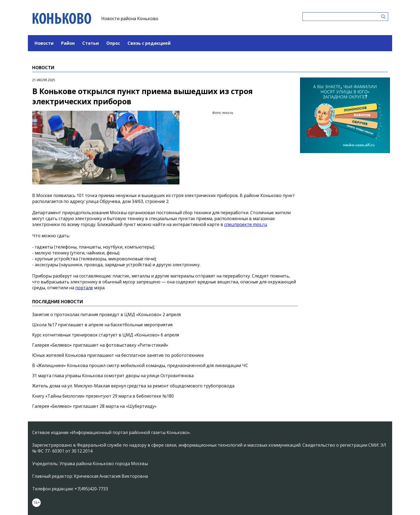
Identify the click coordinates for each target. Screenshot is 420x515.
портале (84, 288)
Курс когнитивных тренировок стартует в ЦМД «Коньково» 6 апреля (106, 335)
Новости (44, 43)
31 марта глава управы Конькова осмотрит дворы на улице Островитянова (113, 376)
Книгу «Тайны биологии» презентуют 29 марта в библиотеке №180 (103, 396)
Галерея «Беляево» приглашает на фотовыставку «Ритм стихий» (100, 345)
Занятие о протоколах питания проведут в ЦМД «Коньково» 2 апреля (106, 314)
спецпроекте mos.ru (245, 224)
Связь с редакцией (149, 43)
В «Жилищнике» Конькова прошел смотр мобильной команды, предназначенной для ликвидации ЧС (140, 365)
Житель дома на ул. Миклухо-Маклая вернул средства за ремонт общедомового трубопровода (133, 386)
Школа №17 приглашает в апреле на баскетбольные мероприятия (102, 325)
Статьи (91, 43)
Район (68, 43)
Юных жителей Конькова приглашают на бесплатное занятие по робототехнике (118, 355)
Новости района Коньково (130, 18)
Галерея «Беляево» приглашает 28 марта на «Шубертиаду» (94, 406)
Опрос (113, 43)
